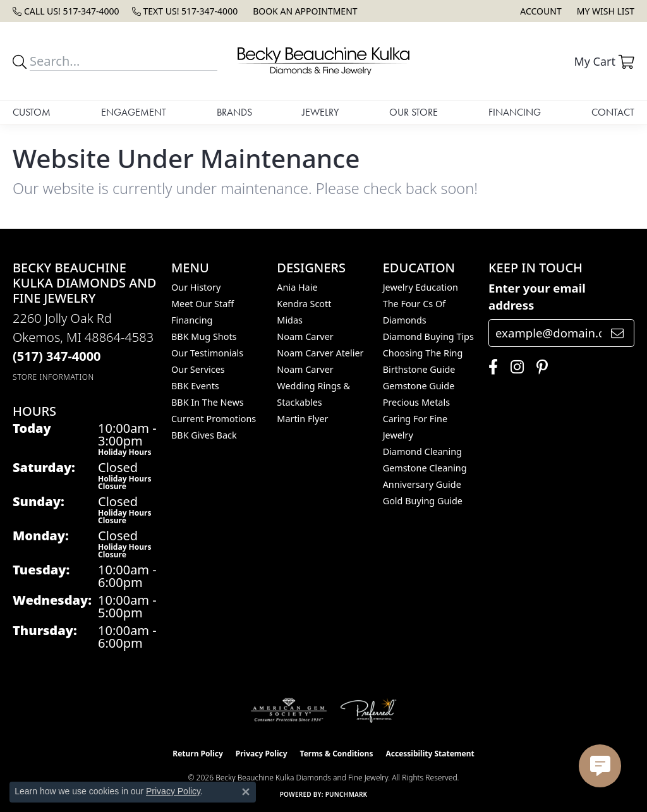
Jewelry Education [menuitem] (420, 287)
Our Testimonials (207, 353)
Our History (196, 287)
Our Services (198, 369)
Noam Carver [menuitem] (305, 336)
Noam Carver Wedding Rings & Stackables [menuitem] (313, 386)
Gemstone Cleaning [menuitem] (425, 468)
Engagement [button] (134, 112)
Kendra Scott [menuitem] (304, 304)
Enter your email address (537, 297)
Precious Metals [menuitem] (416, 402)
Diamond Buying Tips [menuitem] (428, 336)
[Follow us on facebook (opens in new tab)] (490, 367)
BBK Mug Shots (204, 336)
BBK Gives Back (204, 435)
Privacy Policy (262, 754)
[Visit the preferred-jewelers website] (368, 710)
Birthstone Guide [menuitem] (419, 369)
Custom (32, 112)
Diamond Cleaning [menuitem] (422, 451)
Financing (515, 112)
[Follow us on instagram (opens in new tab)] (514, 367)
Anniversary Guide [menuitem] (422, 484)
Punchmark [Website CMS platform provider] (347, 794)
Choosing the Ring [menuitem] (423, 353)
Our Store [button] (414, 112)
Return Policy (198, 754)
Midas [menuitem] (290, 320)
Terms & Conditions (337, 754)
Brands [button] (234, 112)
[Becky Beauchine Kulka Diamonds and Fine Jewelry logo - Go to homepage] (324, 61)
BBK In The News (208, 402)
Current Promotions (214, 419)
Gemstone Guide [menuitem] (419, 386)
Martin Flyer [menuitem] (302, 419)
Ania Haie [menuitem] (297, 287)
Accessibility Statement (430, 754)
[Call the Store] (57, 356)
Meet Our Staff (203, 304)
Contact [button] (613, 112)
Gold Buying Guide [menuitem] (423, 501)
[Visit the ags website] (289, 710)
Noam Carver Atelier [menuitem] (320, 353)
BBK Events (195, 386)
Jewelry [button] (320, 112)
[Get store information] (53, 377)
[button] (539, 11)
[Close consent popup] (246, 792)
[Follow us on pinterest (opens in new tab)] (539, 367)
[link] (66, 11)
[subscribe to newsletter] (617, 333)
